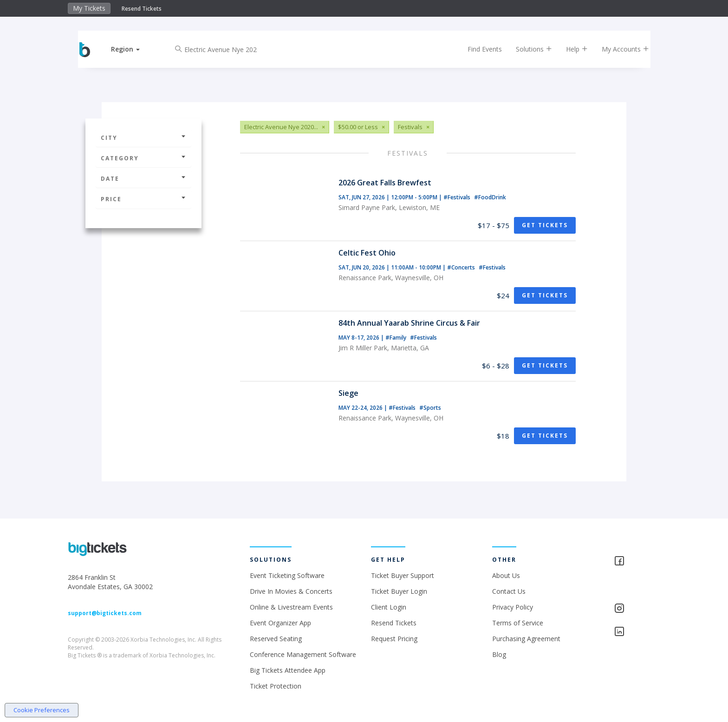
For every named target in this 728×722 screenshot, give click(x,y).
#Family (396, 338)
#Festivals (458, 197)
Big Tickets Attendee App (288, 670)
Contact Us (509, 591)
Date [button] (143, 179)
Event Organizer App (280, 623)
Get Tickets (545, 225)
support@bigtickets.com (105, 613)
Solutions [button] (526, 49)
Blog (499, 654)
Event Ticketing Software (287, 575)
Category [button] (143, 158)
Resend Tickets (142, 9)
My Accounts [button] (618, 49)
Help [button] (569, 49)
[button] (133, 49)
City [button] (143, 138)
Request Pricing (394, 639)
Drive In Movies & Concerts (291, 591)
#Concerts (462, 267)
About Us (506, 575)
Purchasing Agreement (526, 639)
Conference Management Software (303, 654)
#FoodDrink (490, 197)
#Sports (430, 408)
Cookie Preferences (42, 710)
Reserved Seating (276, 639)
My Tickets (89, 8)
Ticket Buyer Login (399, 591)
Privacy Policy (513, 607)
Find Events (477, 49)
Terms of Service (518, 623)
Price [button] (143, 199)
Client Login (389, 607)
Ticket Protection (276, 686)
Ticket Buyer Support (403, 575)
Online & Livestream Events (291, 607)
